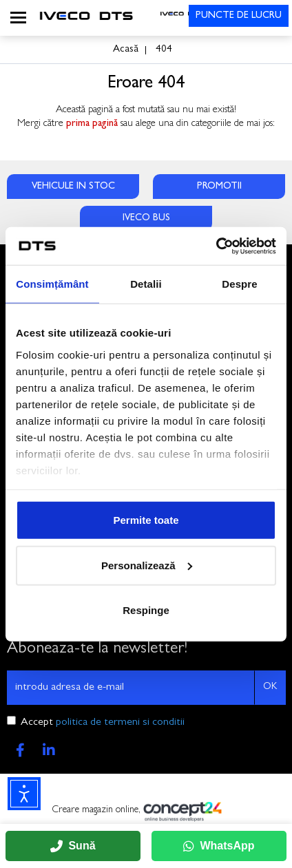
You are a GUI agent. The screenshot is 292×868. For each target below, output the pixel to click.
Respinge (146, 610)
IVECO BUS (146, 218)
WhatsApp (219, 846)
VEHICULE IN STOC (73, 187)
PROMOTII (219, 187)
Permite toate (146, 520)
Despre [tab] (239, 284)
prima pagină (92, 124)
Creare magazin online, (146, 812)
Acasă (126, 50)
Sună (73, 846)
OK (270, 687)
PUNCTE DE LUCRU (239, 16)
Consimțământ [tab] (52, 284)
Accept (103, 723)
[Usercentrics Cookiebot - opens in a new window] (216, 246)
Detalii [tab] (146, 284)
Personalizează (147, 565)
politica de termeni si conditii (120, 723)
